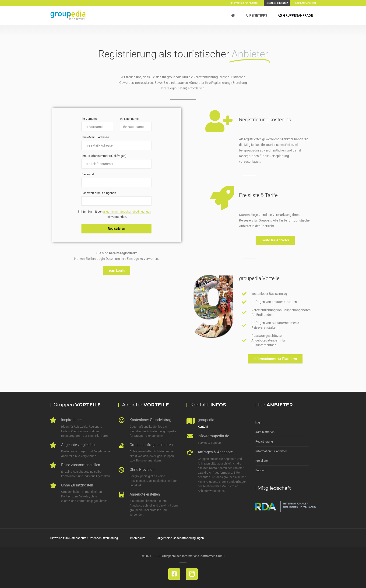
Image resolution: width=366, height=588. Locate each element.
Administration (265, 432)
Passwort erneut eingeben (99, 193)
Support (260, 470)
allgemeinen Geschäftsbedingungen (127, 212)
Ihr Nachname (129, 119)
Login (259, 422)
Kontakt (203, 427)
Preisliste (262, 461)
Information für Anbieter (271, 451)
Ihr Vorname (90, 119)
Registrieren (116, 229)
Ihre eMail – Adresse (95, 137)
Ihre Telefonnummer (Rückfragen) (104, 156)
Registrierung (264, 442)
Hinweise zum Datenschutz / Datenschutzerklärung (84, 538)
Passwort (88, 174)
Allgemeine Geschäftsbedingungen (181, 538)
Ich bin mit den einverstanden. (116, 214)
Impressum (138, 538)
